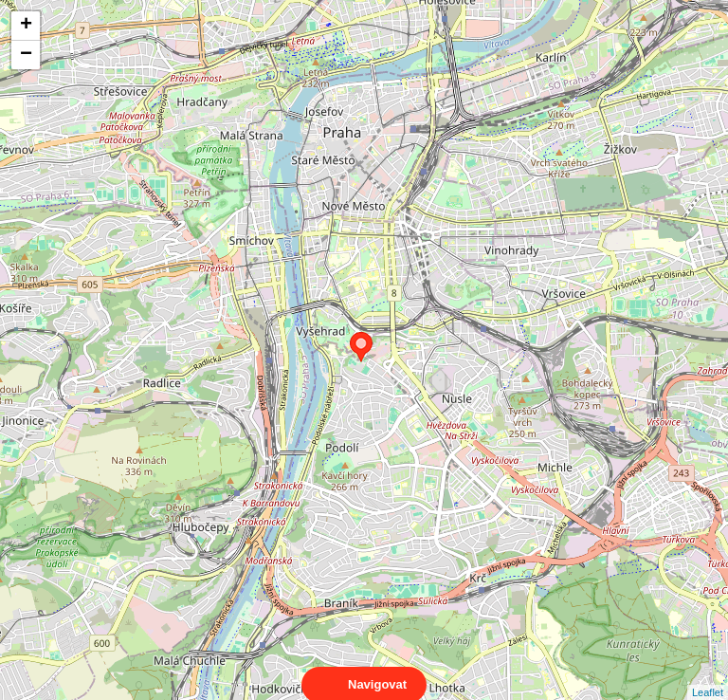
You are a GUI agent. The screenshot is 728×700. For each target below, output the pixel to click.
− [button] (26, 55)
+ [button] (26, 26)
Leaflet (708, 675)
